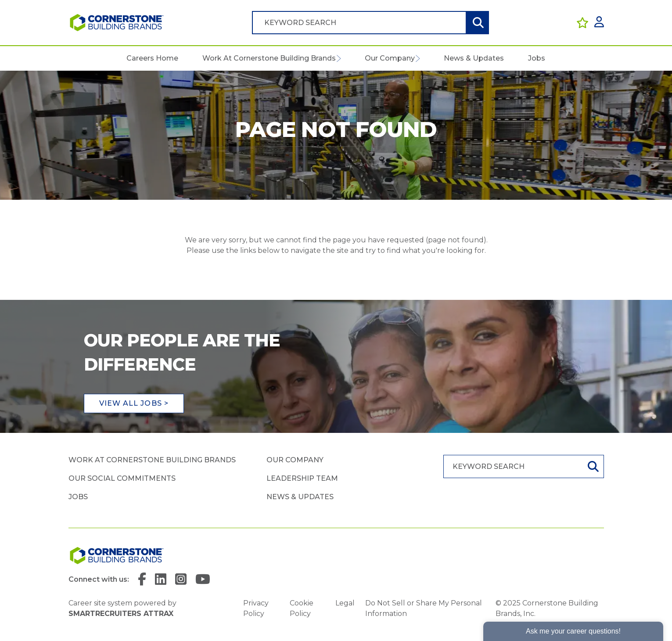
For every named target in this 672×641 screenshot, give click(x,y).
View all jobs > (134, 403)
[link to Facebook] (142, 580)
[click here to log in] (599, 23)
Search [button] (477, 23)
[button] (339, 58)
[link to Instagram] (181, 580)
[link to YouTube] (203, 580)
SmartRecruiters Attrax (121, 614)
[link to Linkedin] (161, 580)
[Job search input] (359, 23)
